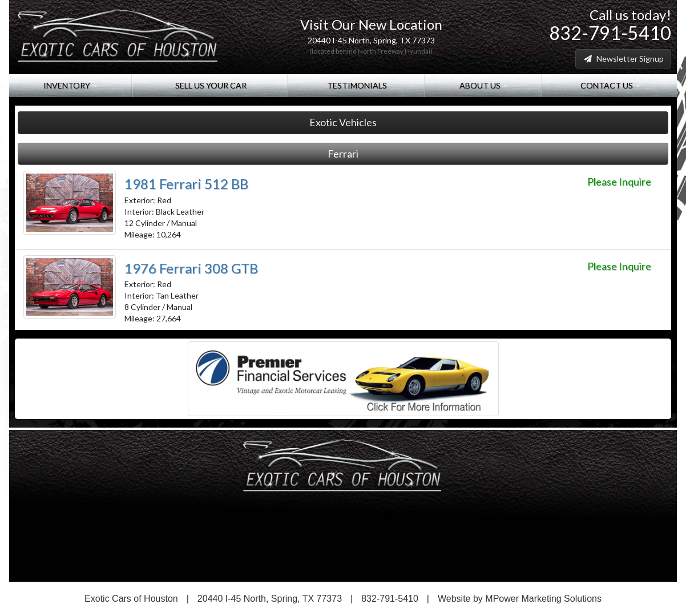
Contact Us (610, 85)
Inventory (70, 85)
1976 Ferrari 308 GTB (191, 268)
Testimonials (356, 85)
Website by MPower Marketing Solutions (520, 599)
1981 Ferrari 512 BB (186, 184)
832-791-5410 (610, 33)
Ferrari (343, 154)
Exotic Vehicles (343, 122)
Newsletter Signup (623, 59)
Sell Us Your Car (210, 85)
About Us (483, 85)
